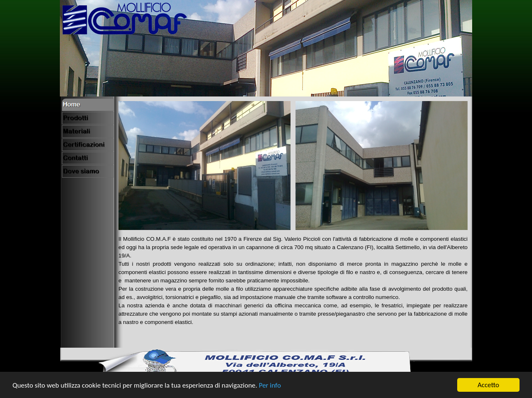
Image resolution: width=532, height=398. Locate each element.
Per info (270, 386)
